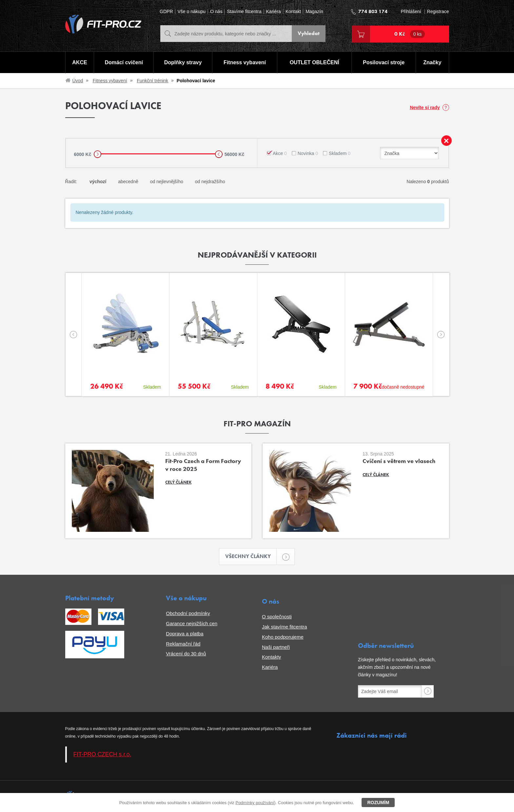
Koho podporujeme (283, 637)
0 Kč (410, 34)
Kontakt (293, 12)
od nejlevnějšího (167, 182)
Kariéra (274, 12)
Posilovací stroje (384, 62)
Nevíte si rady (425, 107)
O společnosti (277, 617)
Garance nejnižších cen (192, 623)
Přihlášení (411, 12)
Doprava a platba (185, 634)
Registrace (438, 12)
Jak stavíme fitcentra (285, 627)
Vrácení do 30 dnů (186, 654)
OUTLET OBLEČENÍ (315, 62)
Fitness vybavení (245, 62)
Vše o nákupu (192, 12)
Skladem (340, 153)
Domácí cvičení (124, 62)
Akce (280, 153)
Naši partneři (276, 647)
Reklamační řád (183, 644)
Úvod (78, 81)
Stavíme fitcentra (244, 12)
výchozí (98, 182)
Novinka (308, 153)
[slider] (98, 154)
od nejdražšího (210, 182)
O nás (216, 12)
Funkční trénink (152, 81)
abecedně (128, 182)
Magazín (314, 12)
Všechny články (251, 557)
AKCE (79, 62)
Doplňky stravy (183, 62)
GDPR (166, 12)
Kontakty (271, 657)
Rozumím (378, 802)
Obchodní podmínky (188, 613)
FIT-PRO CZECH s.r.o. (102, 754)
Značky (432, 62)
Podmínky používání (255, 803)
